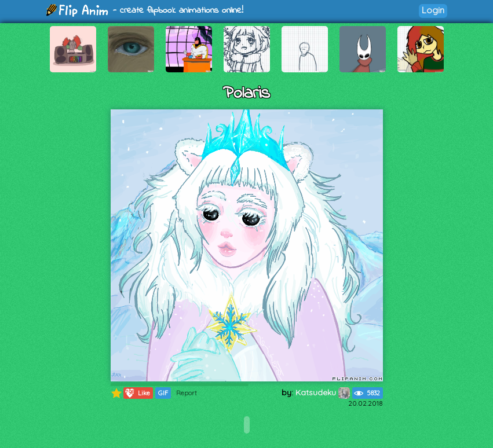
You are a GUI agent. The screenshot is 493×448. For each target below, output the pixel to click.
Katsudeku (323, 392)
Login (433, 10)
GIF (163, 393)
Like (137, 393)
